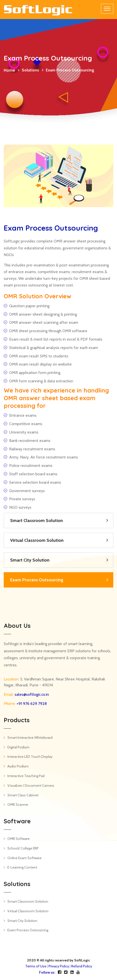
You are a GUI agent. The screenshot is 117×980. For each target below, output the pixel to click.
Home (9, 70)
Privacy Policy (59, 966)
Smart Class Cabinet (23, 795)
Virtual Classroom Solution (37, 540)
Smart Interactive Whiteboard (30, 738)
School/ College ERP (23, 848)
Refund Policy (82, 966)
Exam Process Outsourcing (37, 580)
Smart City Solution (30, 560)
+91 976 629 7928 (31, 704)
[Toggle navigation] (107, 9)
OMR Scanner (18, 805)
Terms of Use (36, 966)
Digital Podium (18, 747)
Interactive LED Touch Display (30, 757)
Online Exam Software (24, 858)
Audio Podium (18, 766)
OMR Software (19, 839)
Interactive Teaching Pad (26, 776)
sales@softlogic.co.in (31, 694)
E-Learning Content (22, 867)
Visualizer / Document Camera (31, 785)
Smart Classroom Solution (36, 521)
